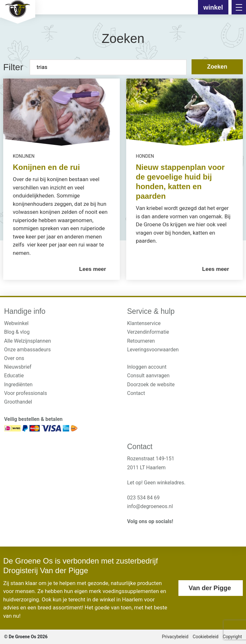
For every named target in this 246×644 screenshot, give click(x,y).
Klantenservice (144, 323)
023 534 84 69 (143, 498)
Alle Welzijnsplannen (28, 341)
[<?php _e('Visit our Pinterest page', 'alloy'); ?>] (160, 532)
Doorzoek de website (151, 385)
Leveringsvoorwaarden (153, 350)
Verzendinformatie (148, 332)
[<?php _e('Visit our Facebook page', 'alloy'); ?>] (140, 532)
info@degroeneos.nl (150, 506)
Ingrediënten (18, 385)
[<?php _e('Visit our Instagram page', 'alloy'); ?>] (131, 532)
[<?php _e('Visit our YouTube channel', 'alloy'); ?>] (150, 532)
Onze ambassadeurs (28, 350)
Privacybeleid (175, 637)
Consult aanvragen (148, 376)
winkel (213, 7)
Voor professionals (26, 393)
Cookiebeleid (206, 637)
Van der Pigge (210, 588)
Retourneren (141, 341)
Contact (136, 393)
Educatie (14, 376)
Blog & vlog (17, 332)
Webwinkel (16, 323)
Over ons (14, 358)
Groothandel (18, 402)
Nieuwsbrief (18, 367)
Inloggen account (147, 367)
